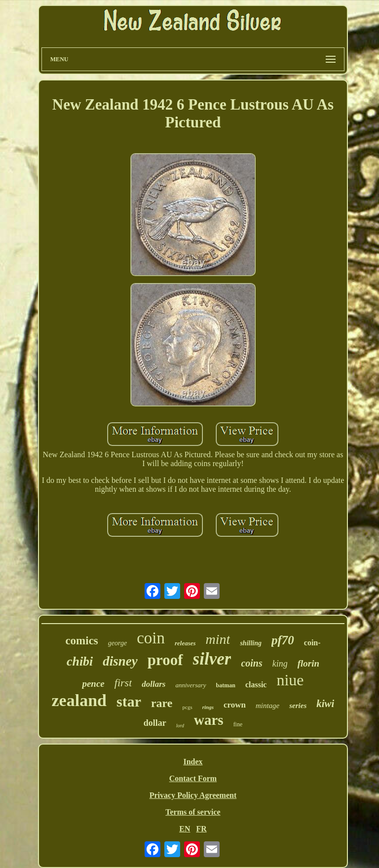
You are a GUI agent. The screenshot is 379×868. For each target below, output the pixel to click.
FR (201, 829)
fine (238, 724)
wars (209, 720)
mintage (267, 706)
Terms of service (193, 812)
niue (290, 680)
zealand (79, 700)
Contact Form (193, 778)
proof (165, 660)
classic (256, 685)
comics (81, 641)
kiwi (325, 704)
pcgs (188, 707)
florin (308, 663)
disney (120, 661)
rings (208, 707)
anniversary (190, 685)
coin (151, 638)
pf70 (283, 640)
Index (193, 762)
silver (212, 659)
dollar (155, 723)
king (280, 664)
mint (218, 639)
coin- (312, 643)
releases (185, 643)
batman (226, 685)
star (129, 701)
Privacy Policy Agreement (193, 795)
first (123, 683)
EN (185, 829)
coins (251, 663)
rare (162, 703)
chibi (80, 661)
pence (93, 684)
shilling (251, 643)
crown (235, 705)
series (298, 706)
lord (180, 726)
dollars (153, 684)
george (117, 643)
